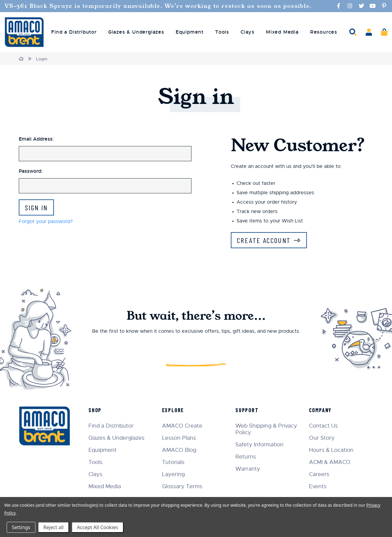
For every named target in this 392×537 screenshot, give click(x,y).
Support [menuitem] (247, 410)
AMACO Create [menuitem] (182, 426)
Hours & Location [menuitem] (331, 450)
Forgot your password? (46, 222)
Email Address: (36, 139)
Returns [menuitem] (246, 457)
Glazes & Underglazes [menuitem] (136, 32)
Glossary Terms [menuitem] (182, 486)
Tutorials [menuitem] (173, 462)
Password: (31, 171)
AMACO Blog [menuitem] (179, 450)
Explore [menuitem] (173, 410)
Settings (21, 527)
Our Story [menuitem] (322, 438)
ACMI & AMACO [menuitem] (330, 462)
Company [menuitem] (321, 410)
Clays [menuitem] (247, 32)
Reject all (53, 527)
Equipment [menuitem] (190, 32)
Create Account (264, 240)
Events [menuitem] (318, 486)
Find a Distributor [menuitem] (74, 32)
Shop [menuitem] (95, 410)
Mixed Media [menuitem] (282, 32)
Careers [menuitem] (319, 474)
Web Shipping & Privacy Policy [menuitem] (266, 429)
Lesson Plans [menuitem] (179, 438)
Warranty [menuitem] (248, 469)
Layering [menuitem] (173, 474)
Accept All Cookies (98, 527)
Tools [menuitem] (222, 32)
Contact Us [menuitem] (323, 426)
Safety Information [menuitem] (259, 445)
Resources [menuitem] (324, 32)
